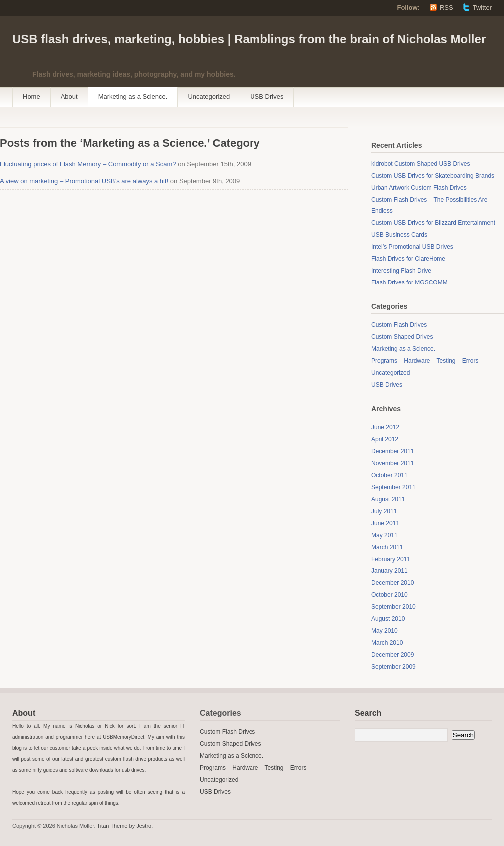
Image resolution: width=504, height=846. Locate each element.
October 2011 (389, 475)
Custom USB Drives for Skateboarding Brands (433, 176)
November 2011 (392, 463)
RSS (446, 8)
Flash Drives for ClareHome (408, 259)
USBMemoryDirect (124, 737)
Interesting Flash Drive (401, 271)
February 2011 (391, 559)
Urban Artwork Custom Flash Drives (419, 188)
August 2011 (388, 499)
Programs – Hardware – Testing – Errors (425, 361)
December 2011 (392, 451)
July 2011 (384, 511)
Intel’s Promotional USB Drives (412, 247)
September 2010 (393, 607)
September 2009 (393, 667)
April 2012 (385, 439)
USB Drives (267, 97)
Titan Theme (112, 826)
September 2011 (393, 487)
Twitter (482, 8)
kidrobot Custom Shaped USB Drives (420, 164)
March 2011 (387, 547)
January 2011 (389, 571)
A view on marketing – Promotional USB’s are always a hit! (84, 181)
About (69, 97)
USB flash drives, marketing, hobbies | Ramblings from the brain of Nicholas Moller (249, 39)
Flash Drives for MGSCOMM (409, 282)
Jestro (144, 826)
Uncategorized (209, 97)
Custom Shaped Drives (402, 337)
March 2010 (387, 643)
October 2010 (389, 595)
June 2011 (385, 523)
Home (32, 97)
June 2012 (385, 427)
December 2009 (392, 655)
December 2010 (392, 583)
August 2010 (388, 619)
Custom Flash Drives (399, 325)
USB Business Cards (399, 235)
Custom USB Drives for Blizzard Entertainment (433, 223)
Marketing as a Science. (133, 97)
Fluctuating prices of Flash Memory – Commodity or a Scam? (88, 164)
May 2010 (384, 631)
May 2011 (384, 535)
